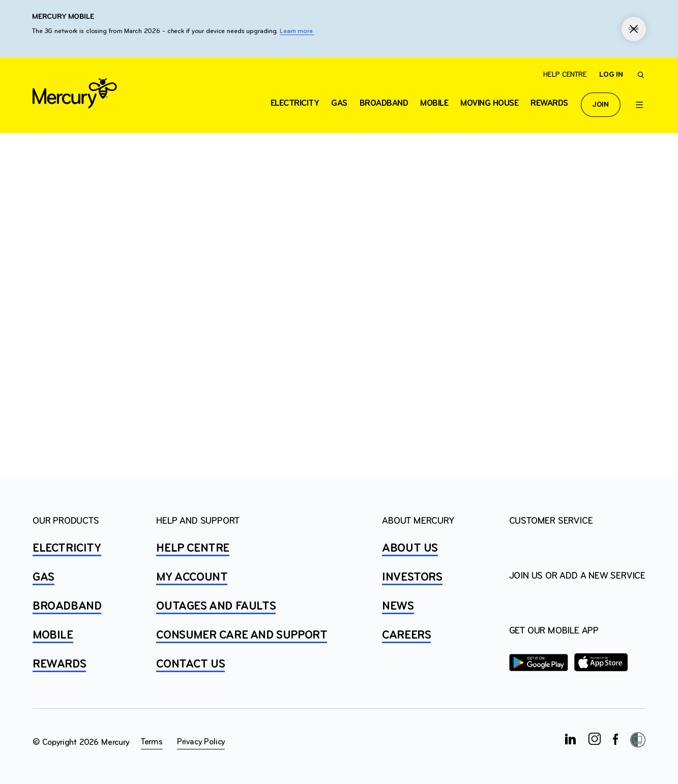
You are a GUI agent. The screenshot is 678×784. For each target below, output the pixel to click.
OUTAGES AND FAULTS (216, 607)
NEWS (398, 607)
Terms (152, 742)
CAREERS (406, 636)
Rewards (549, 103)
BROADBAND (67, 607)
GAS (43, 578)
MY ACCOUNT (192, 578)
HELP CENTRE (193, 549)
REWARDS (59, 665)
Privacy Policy (201, 742)
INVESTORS (412, 578)
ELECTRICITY (295, 103)
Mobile (434, 103)
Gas (339, 103)
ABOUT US (410, 549)
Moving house (489, 103)
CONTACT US (190, 665)
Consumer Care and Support (242, 636)
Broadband (384, 103)
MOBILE (53, 636)
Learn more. (297, 31)
